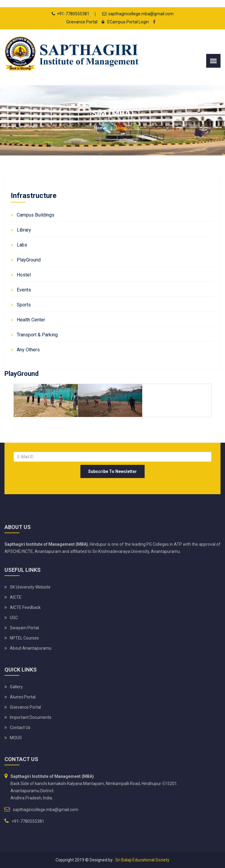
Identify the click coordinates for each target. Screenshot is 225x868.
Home (100, 128)
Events (24, 290)
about (121, 128)
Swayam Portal (24, 628)
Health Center (31, 320)
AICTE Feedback (25, 607)
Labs (22, 245)
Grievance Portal (82, 22)
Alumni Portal (23, 697)
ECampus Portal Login (124, 22)
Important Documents (31, 717)
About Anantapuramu (31, 648)
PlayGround (29, 260)
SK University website (30, 587)
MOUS (16, 738)
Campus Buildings (36, 215)
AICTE (16, 597)
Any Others (28, 350)
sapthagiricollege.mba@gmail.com (141, 14)
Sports (24, 305)
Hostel (24, 275)
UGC (14, 618)
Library (24, 230)
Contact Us (20, 728)
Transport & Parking (37, 335)
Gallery (16, 687)
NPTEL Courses (24, 638)
